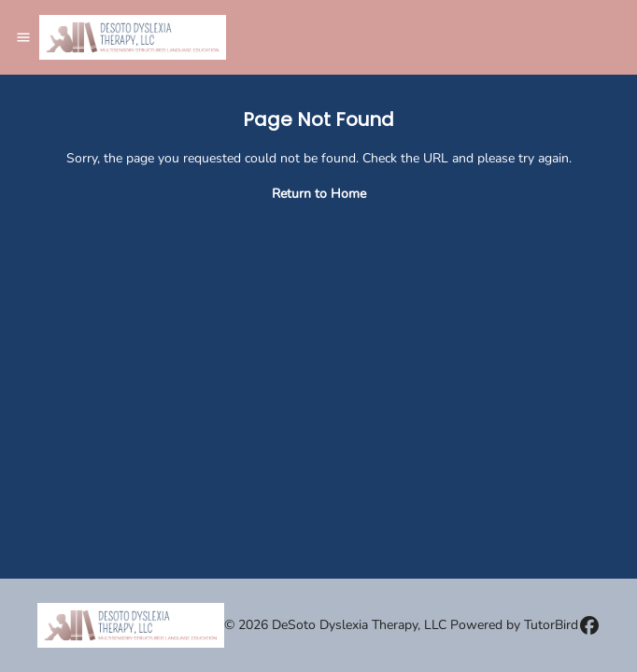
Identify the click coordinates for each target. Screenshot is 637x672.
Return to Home (319, 194)
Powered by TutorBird (514, 625)
